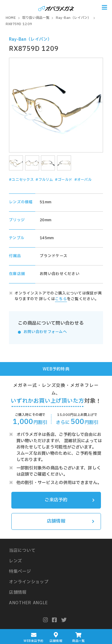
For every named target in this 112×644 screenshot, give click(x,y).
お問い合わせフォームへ (45, 332)
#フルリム (44, 180)
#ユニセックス (21, 180)
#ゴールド (64, 180)
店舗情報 (71, 521)
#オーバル (83, 180)
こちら (61, 299)
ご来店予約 (70, 500)
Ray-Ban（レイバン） (30, 39)
